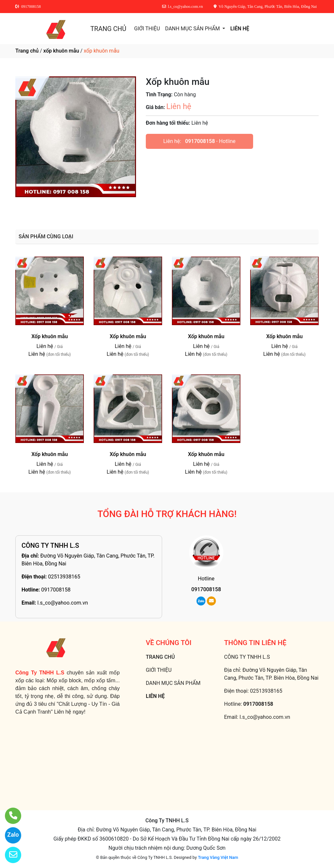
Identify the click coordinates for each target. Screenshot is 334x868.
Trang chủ (27, 51)
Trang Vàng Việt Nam (218, 857)
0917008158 (200, 141)
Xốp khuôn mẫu (50, 336)
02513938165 (64, 577)
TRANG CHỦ (108, 29)
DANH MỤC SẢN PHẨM (193, 29)
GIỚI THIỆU (147, 29)
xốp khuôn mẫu (61, 51)
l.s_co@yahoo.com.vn (62, 603)
